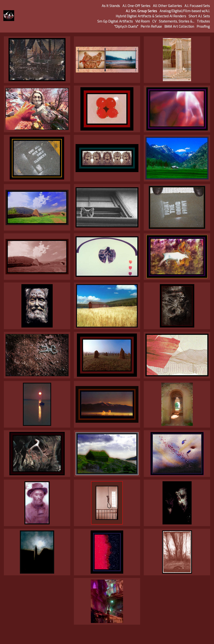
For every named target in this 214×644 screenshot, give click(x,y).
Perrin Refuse (151, 27)
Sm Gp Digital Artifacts (115, 21)
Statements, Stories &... (177, 21)
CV (154, 21)
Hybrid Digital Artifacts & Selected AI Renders (151, 16)
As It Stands (111, 6)
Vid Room (143, 21)
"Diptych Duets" (126, 27)
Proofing (203, 27)
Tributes (203, 21)
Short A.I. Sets (199, 16)
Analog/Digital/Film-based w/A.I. (185, 11)
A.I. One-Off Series (136, 6)
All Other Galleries (167, 6)
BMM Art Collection (179, 27)
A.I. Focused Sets (197, 6)
